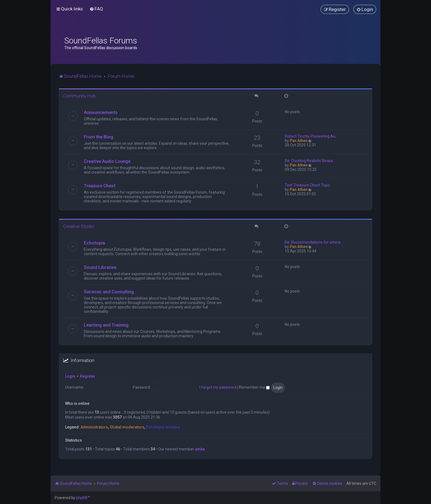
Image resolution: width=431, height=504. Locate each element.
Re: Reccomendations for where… (314, 242)
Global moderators (127, 427)
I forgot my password (218, 387)
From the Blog (99, 137)
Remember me (254, 387)
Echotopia (94, 243)
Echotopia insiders (163, 427)
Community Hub (79, 96)
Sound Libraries (100, 267)
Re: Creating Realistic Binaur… (310, 161)
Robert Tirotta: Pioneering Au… (311, 136)
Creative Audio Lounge (107, 161)
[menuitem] (96, 9)
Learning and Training (106, 325)
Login (70, 376)
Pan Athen (299, 141)
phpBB (82, 498)
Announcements (101, 112)
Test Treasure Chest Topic (307, 185)
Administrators (94, 427)
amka (200, 449)
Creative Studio (79, 226)
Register (88, 376)
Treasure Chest (100, 186)
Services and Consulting (109, 292)
